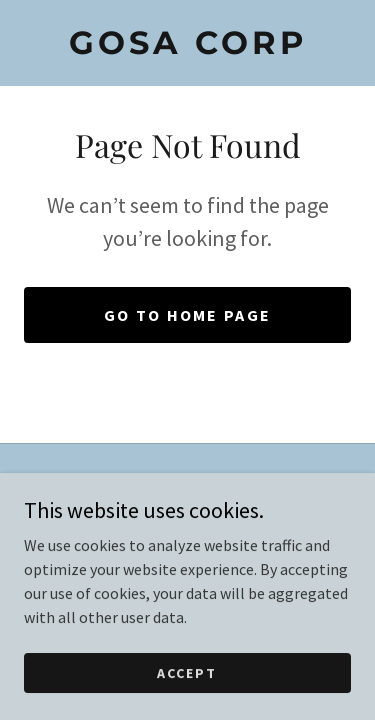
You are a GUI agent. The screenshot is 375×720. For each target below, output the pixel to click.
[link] (187, 43)
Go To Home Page (187, 315)
